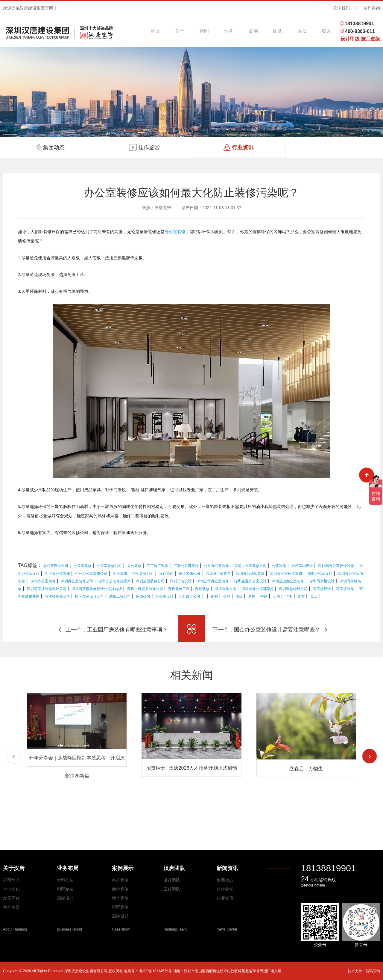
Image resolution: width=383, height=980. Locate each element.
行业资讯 (225, 898)
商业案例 (120, 889)
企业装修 (120, 574)
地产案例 (120, 898)
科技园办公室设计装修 (336, 566)
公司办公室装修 (216, 566)
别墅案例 (120, 907)
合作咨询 (372, 8)
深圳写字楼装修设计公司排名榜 (97, 589)
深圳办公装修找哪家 (115, 581)
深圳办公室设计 (320, 574)
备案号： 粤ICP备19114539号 (148, 971)
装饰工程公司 (120, 596)
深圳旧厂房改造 (218, 574)
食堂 (301, 596)
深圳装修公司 (225, 589)
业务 (229, 31)
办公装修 (134, 566)
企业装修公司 (143, 574)
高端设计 (65, 898)
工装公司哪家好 (186, 566)
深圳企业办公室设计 (250, 581)
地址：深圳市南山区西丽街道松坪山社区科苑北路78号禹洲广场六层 (227, 971)
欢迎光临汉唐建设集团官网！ (30, 8)
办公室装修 (175, 232)
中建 (264, 596)
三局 (276, 596)
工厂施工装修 (157, 566)
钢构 (214, 596)
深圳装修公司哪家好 (258, 589)
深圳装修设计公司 (293, 589)
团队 (278, 31)
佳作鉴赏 (225, 889)
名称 (252, 596)
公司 (227, 596)
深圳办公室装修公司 (77, 581)
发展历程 (11, 898)
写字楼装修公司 (57, 596)
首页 (155, 31)
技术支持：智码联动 (364, 971)
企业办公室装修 (57, 574)
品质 (302, 31)
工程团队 (172, 889)
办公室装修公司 (109, 566)
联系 (327, 31)
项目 (239, 596)
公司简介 (11, 880)
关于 (180, 31)
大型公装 (65, 880)
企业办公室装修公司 (91, 574)
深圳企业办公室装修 (288, 581)
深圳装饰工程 (179, 589)
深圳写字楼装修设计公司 (47, 589)
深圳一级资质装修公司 (145, 589)
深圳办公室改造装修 (286, 574)
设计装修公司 (189, 574)
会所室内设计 (302, 566)
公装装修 (279, 566)
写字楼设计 (322, 589)
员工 (314, 596)
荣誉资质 (11, 907)
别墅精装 (65, 889)
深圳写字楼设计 (322, 581)
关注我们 (341, 8)
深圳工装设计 (181, 581)
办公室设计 (165, 596)
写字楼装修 (345, 589)
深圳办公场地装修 (250, 574)
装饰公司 (143, 596)
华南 (289, 596)
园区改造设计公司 (89, 596)
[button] (370, 756)
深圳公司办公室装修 (213, 581)
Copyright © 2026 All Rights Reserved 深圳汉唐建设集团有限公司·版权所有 (63, 971)
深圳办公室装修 (43, 581)
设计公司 (166, 574)
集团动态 (225, 880)
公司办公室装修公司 (250, 566)
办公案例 (120, 880)
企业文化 (11, 889)
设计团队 (172, 880)
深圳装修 (202, 589)
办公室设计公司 (56, 566)
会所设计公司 (189, 596)
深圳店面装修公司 (150, 581)
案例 (253, 31)
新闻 (204, 31)
